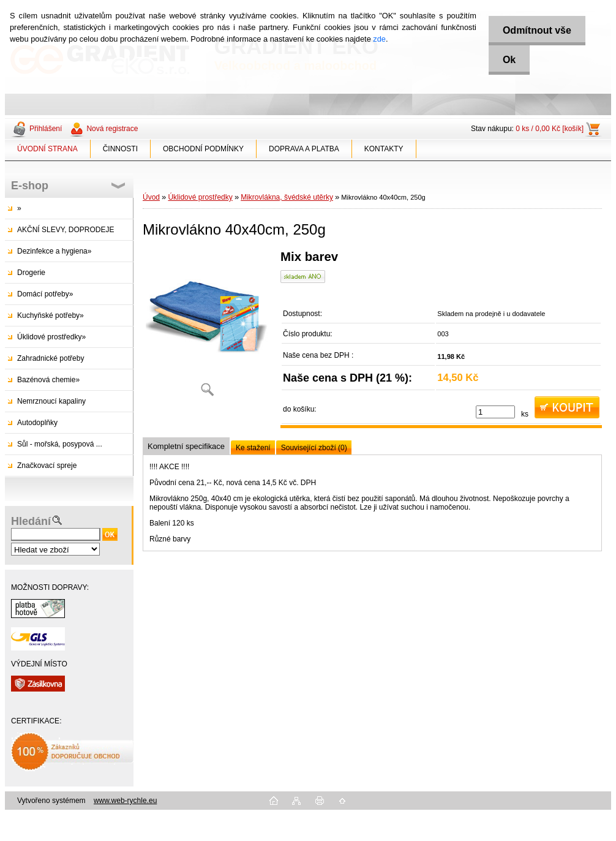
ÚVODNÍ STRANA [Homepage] (47, 149)
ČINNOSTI (120, 149)
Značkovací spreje (47, 466)
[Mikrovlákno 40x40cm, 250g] (207, 327)
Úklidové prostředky (200, 197)
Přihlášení (46, 129)
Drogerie (31, 273)
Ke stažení (253, 448)
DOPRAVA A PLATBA (304, 149)
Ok (507, 60)
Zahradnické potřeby (51, 358)
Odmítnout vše (535, 30)
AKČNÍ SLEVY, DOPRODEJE (66, 230)
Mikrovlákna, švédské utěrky (287, 197)
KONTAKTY (384, 149)
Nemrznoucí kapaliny (51, 401)
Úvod (151, 197)
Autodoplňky (37, 423)
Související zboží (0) (314, 448)
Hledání (31, 521)
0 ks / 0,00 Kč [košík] (550, 129)
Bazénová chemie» (48, 380)
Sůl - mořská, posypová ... (60, 444)
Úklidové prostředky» (51, 337)
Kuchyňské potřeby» (51, 315)
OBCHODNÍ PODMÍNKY (203, 149)
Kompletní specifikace (186, 446)
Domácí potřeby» (45, 294)
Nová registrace (112, 129)
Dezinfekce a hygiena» (54, 251)
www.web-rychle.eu (125, 801)
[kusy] (495, 412)
